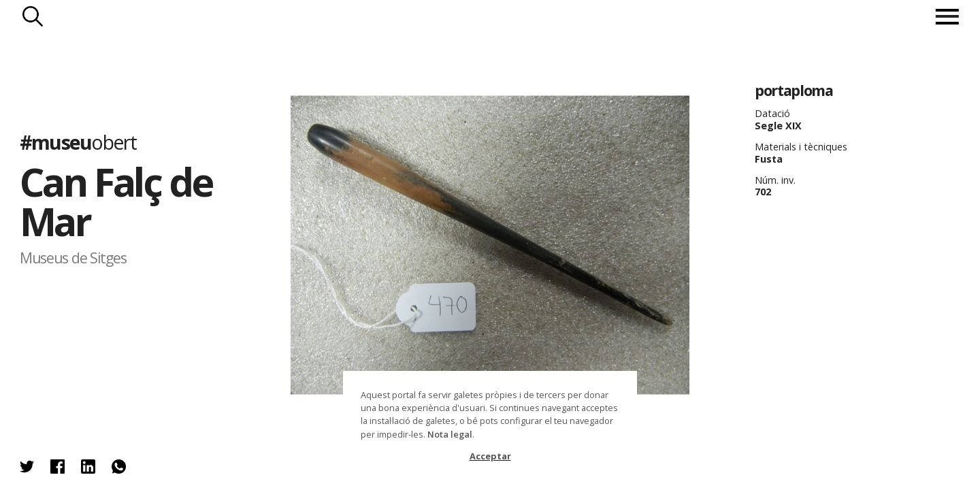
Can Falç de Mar (116, 201)
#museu (78, 141)
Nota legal (450, 434)
